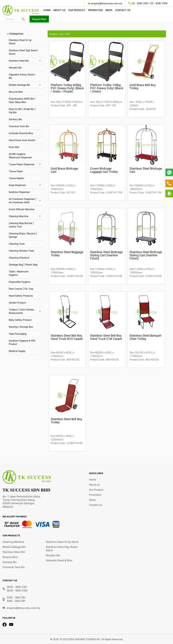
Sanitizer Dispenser (19, 192)
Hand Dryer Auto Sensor (22, 140)
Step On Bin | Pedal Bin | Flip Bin (22, 111)
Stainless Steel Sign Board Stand (23, 52)
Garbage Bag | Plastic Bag (23, 265)
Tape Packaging (18, 334)
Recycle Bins (16, 92)
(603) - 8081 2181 (17, 587)
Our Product (77, 10)
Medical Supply (17, 351)
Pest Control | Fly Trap (21, 289)
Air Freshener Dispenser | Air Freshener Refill (23, 201)
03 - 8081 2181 (140, 3)
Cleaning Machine (19, 216)
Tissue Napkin (16, 178)
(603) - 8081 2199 (17, 590)
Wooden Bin (15, 68)
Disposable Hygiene (20, 282)
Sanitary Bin (15, 119)
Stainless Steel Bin (19, 61)
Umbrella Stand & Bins (21, 133)
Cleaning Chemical (19, 258)
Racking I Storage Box (21, 327)
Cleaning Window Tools (21, 251)
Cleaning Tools (17, 244)
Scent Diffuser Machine (22, 209)
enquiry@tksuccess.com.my (107, 3)
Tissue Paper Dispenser (22, 164)
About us (59, 10)
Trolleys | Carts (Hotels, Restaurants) (22, 311)
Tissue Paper (16, 171)
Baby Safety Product (20, 320)
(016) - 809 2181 (16, 601)
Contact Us (123, 10)
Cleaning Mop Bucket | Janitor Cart (21, 225)
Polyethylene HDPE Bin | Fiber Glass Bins (22, 100)
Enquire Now (39, 19)
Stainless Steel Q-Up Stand (20, 42)
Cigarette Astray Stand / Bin (22, 76)
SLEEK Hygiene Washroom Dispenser (20, 156)
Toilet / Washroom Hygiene (19, 273)
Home (47, 10)
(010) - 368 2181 (16, 597)
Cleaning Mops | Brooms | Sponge (23, 235)
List (61, 34)
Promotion (95, 10)
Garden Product (17, 303)
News (109, 10)
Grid (68, 34)
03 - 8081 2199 (159, 3)
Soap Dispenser (17, 185)
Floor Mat (14, 147)
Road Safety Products (21, 296)
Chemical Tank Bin (19, 126)
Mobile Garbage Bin (19, 85)
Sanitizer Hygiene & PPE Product (22, 342)
